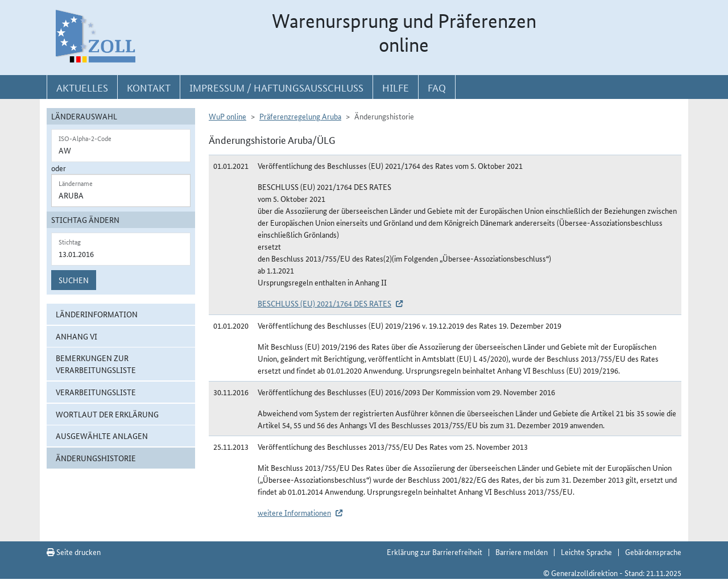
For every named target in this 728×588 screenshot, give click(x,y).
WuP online (227, 116)
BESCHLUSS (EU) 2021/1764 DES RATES (324, 303)
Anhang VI (76, 336)
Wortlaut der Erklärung (107, 414)
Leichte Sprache (586, 552)
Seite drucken (74, 552)
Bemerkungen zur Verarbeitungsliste (96, 364)
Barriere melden (522, 552)
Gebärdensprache (653, 552)
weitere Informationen (294, 512)
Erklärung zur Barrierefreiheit (435, 552)
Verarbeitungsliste (96, 392)
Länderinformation (97, 314)
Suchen (74, 280)
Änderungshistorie (96, 458)
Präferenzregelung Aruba (300, 116)
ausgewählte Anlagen (102, 436)
